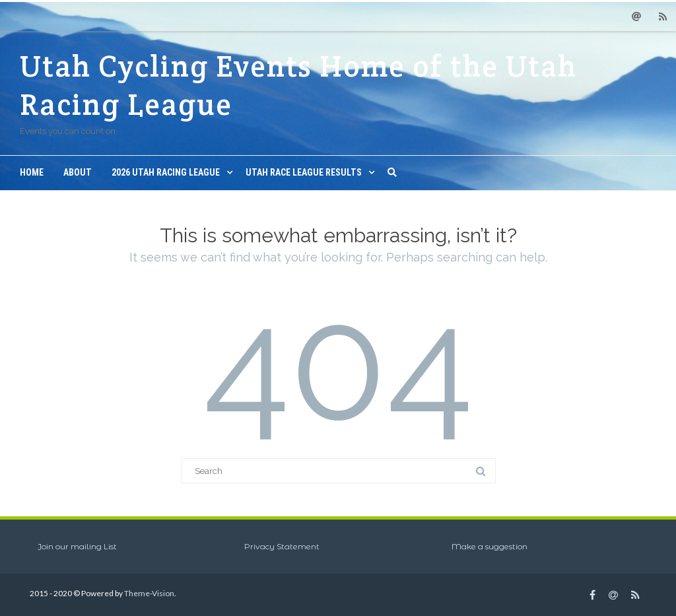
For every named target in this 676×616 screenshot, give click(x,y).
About (78, 172)
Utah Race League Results (304, 172)
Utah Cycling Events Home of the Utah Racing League (298, 85)
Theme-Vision (149, 593)
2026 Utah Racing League (166, 172)
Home (32, 172)
